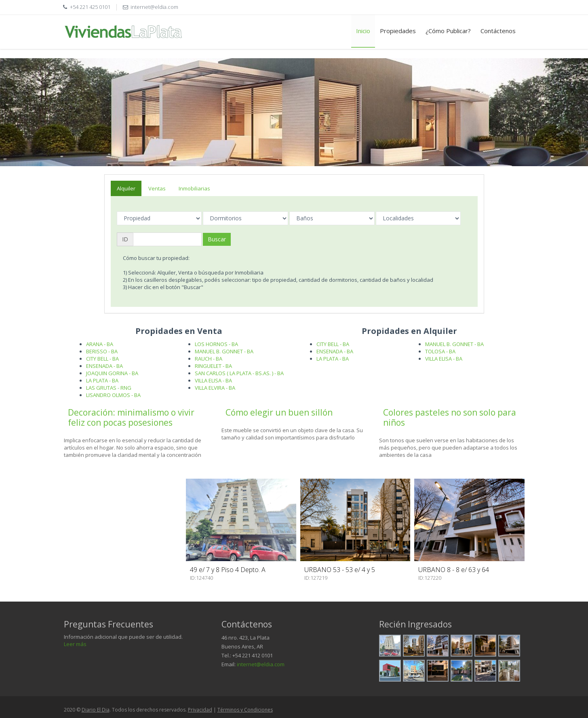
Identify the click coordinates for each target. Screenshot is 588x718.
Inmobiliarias (194, 188)
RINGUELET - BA (213, 366)
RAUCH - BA (209, 359)
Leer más (75, 644)
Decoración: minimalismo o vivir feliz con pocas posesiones (131, 417)
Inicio (363, 31)
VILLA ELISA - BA (213, 380)
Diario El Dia (96, 710)
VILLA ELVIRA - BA (215, 388)
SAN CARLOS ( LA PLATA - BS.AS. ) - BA (239, 373)
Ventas (157, 188)
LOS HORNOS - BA (216, 344)
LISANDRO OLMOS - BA (113, 395)
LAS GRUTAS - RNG (109, 388)
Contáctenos (498, 31)
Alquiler (126, 188)
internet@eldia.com (261, 664)
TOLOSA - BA (440, 351)
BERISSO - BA (102, 351)
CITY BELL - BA (102, 359)
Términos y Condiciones (245, 710)
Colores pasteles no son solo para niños (450, 417)
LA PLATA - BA (102, 380)
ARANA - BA (100, 344)
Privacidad (200, 710)
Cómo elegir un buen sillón (279, 412)
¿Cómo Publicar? (448, 31)
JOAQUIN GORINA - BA (112, 373)
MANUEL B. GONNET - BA (224, 351)
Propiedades (398, 31)
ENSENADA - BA (104, 366)
